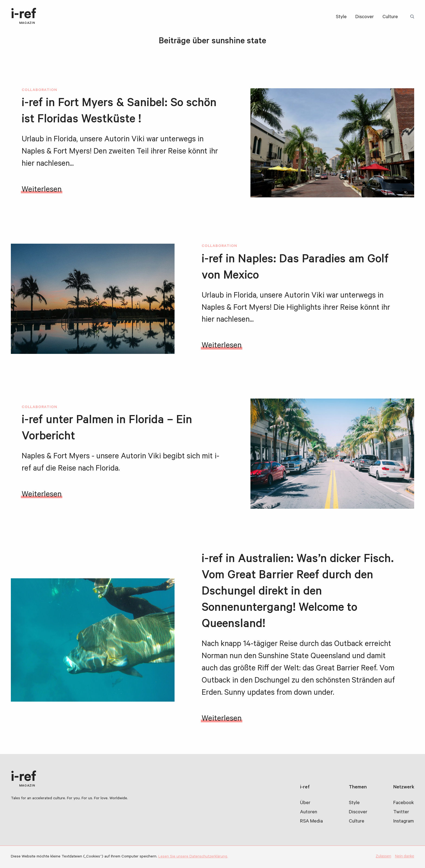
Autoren (309, 812)
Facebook (404, 803)
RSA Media (311, 822)
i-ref (24, 17)
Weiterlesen (42, 190)
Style (341, 17)
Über (305, 803)
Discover (365, 17)
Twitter (401, 812)
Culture (390, 17)
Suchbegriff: (413, 17)
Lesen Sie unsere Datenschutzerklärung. (193, 857)
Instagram (404, 822)
